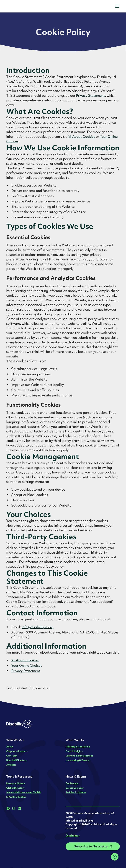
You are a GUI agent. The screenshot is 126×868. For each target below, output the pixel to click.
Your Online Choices (27, 666)
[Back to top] (115, 857)
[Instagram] (14, 808)
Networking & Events (77, 760)
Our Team (12, 756)
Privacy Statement (91, 96)
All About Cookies (81, 137)
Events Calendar (75, 788)
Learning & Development (79, 756)
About (10, 747)
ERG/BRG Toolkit (16, 797)
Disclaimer (73, 836)
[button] (117, 6)
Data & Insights (74, 751)
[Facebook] (8, 808)
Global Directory (15, 788)
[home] (26, 6)
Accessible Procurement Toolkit (24, 792)
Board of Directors (16, 760)
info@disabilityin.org (37, 627)
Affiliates (11, 765)
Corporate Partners (17, 751)
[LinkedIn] (19, 808)
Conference (72, 783)
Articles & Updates (76, 792)
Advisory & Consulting (78, 747)
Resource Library (16, 783)
